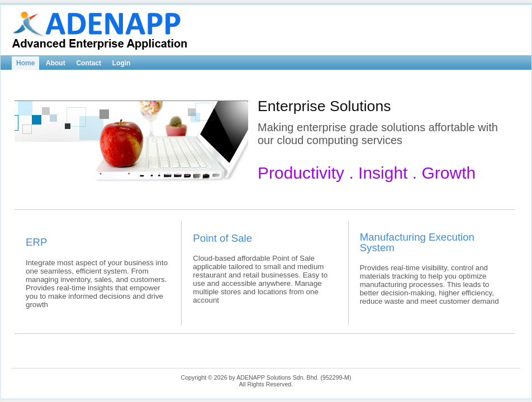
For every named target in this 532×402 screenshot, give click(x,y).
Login (122, 63)
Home (25, 63)
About (56, 63)
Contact (89, 63)
